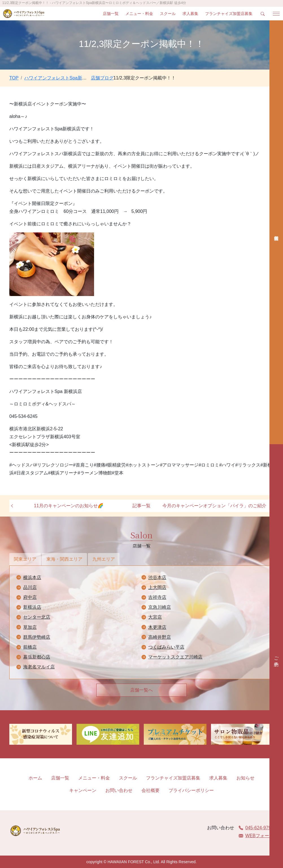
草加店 (30, 627)
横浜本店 (32, 577)
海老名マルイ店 (39, 667)
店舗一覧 (111, 14)
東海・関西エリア (64, 559)
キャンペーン (83, 790)
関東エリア (25, 559)
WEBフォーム (256, 836)
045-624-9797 (256, 828)
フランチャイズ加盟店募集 (229, 14)
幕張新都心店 (37, 657)
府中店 (30, 597)
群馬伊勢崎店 (37, 637)
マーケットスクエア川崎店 (175, 657)
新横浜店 (32, 607)
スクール (168, 14)
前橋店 (30, 647)
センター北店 (37, 617)
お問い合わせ (119, 790)
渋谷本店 (157, 577)
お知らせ (245, 778)
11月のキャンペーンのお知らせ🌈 (69, 506)
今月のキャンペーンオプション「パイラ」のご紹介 (214, 506)
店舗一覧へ (141, 690)
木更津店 (157, 627)
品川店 (30, 587)
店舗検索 (276, 232)
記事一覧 (141, 506)
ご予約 (276, 656)
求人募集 (190, 14)
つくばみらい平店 (166, 647)
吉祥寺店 (157, 597)
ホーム (35, 778)
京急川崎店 (160, 607)
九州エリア (104, 559)
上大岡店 (157, 587)
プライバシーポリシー (191, 790)
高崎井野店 (160, 637)
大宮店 (155, 617)
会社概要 (151, 790)
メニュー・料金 (139, 14)
